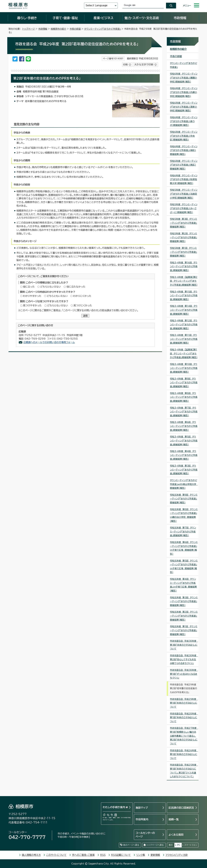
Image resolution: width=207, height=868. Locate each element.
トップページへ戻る (155, 845)
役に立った (29, 287)
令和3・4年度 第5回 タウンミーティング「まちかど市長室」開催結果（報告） (184, 441)
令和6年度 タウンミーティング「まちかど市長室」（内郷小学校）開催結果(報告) (184, 92)
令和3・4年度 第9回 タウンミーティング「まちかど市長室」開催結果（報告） (184, 383)
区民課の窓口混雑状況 (181, 808)
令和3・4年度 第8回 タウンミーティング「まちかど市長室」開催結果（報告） (184, 397)
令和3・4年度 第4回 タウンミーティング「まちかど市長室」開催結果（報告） (184, 455)
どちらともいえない (51, 287)
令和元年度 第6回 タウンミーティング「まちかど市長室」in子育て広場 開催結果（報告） (184, 548)
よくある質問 (176, 835)
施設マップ (142, 808)
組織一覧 (174, 819)
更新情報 (155, 855)
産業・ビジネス (103, 18)
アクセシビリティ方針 (177, 855)
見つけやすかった (32, 305)
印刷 (125, 65)
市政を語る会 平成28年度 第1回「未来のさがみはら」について (184, 718)
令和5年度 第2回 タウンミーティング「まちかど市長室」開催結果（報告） (183, 237)
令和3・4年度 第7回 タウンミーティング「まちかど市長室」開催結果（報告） (184, 412)
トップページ (29, 29)
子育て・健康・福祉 (65, 18)
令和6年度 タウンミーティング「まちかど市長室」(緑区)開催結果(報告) (184, 150)
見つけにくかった (83, 305)
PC (179, 845)
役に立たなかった (76, 287)
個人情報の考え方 (31, 855)
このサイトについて (56, 855)
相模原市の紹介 (58, 29)
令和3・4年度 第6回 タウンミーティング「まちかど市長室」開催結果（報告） (184, 426)
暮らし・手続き (27, 18)
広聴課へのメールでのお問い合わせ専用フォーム (49, 342)
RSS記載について (121, 855)
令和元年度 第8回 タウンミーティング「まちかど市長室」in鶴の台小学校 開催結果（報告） (184, 515)
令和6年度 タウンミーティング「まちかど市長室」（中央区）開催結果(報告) (184, 136)
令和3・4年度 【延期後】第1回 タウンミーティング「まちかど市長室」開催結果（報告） (184, 354)
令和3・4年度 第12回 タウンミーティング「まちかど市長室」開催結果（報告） (184, 324)
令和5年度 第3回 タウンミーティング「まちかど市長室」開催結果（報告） (183, 223)
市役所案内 (142, 819)
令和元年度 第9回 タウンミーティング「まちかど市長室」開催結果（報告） (184, 499)
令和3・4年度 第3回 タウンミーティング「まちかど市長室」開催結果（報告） (184, 470)
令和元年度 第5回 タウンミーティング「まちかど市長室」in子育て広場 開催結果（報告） (184, 567)
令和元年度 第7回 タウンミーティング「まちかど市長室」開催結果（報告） (183, 532)
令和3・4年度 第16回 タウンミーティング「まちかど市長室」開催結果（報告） (184, 266)
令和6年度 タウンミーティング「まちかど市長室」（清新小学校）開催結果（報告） (184, 107)
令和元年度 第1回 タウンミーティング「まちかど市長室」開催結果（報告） (184, 630)
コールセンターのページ (145, 835)
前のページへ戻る (131, 845)
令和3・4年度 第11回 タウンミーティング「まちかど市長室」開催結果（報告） (184, 339)
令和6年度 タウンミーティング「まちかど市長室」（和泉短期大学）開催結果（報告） (184, 179)
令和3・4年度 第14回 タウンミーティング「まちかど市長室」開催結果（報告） (184, 310)
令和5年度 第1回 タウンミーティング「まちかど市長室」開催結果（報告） (183, 252)
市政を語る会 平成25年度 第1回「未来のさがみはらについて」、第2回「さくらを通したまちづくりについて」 (184, 771)
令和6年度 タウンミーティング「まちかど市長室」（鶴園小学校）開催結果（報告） (184, 78)
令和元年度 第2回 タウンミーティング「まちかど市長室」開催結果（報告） (184, 616)
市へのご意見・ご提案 (83, 855)
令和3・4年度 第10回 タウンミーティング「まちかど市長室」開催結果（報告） (184, 368)
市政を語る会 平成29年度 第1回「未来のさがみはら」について (184, 703)
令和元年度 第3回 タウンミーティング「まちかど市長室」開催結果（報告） (184, 601)
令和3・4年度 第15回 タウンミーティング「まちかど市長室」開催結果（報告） (184, 296)
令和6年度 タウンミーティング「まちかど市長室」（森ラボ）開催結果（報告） (184, 121)
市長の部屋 (75, 29)
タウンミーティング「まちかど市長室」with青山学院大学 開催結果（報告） (184, 484)
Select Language (97, 5)
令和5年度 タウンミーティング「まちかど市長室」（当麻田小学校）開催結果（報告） (184, 194)
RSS (103, 855)
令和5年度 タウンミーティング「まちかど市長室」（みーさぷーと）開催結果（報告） (184, 208)
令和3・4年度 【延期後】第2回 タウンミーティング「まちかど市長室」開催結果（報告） (184, 281)
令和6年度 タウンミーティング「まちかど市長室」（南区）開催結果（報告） (184, 165)
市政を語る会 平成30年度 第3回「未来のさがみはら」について (184, 645)
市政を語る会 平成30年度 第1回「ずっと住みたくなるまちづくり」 (184, 674)
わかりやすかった (32, 296)
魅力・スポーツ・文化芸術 (142, 18)
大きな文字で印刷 (144, 65)
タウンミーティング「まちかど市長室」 (102, 29)
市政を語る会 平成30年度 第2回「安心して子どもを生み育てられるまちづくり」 (184, 659)
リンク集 (141, 855)
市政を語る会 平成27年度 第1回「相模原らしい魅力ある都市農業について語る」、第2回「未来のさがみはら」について (184, 736)
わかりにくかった (82, 296)
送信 (85, 316)
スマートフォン (191, 845)
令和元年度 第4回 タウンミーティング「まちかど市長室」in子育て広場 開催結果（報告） (183, 585)
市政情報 (180, 18)
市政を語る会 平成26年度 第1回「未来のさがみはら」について (184, 754)
